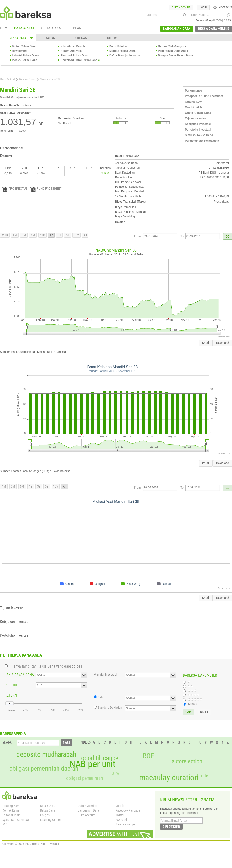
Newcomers (20, 51)
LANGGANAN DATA (177, 29)
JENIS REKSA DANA (19, 675)
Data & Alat (7, 79)
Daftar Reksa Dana (24, 46)
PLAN (77, 29)
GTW (115, 773)
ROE (148, 756)
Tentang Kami (11, 806)
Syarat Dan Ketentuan (16, 820)
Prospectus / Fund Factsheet (204, 96)
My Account (223, 7)
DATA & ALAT (24, 29)
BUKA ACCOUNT (181, 7)
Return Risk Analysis (172, 46)
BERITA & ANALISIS (54, 29)
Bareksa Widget (126, 824)
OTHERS (112, 38)
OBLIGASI (82, 38)
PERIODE (11, 685)
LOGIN (203, 7)
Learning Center (50, 820)
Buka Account (87, 815)
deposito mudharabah (46, 754)
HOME (5, 29)
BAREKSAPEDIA (13, 734)
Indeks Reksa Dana (24, 60)
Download (223, 343)
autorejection (187, 761)
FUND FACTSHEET (46, 189)
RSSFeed (121, 820)
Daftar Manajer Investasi (125, 56)
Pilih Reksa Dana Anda (173, 51)
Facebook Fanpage (128, 810)
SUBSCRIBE (171, 826)
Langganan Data (88, 810)
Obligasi (45, 815)
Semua (193, 704)
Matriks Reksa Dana (122, 51)
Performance (193, 91)
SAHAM (51, 38)
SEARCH (8, 742)
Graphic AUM (194, 107)
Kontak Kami (11, 810)
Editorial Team (11, 815)
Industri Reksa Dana (25, 56)
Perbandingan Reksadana (202, 141)
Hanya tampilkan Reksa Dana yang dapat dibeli (47, 666)
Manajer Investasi (105, 675)
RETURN (11, 695)
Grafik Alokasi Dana (198, 113)
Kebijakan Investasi (198, 124)
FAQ (5, 824)
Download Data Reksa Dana (79, 60)
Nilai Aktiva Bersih (73, 46)
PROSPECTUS (15, 189)
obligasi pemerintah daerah (44, 769)
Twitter (120, 815)
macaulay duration (169, 778)
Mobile (120, 806)
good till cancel (100, 758)
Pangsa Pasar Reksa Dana (175, 56)
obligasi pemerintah (85, 778)
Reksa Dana (27, 79)
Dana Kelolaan (119, 46)
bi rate (203, 776)
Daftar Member (87, 806)
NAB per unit (93, 764)
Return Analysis (71, 51)
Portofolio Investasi (198, 130)
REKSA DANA (18, 38)
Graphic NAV (193, 102)
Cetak (206, 343)
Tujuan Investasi (196, 118)
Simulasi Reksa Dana (75, 56)
